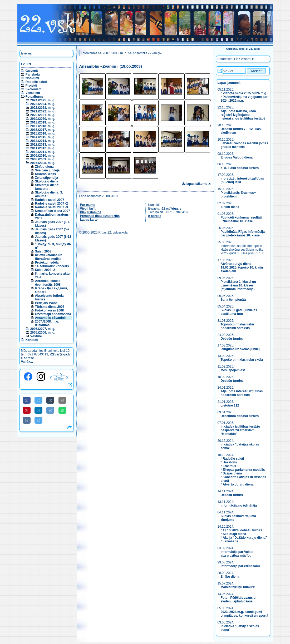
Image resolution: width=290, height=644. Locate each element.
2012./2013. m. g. (43, 145)
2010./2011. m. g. (43, 152)
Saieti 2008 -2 (45, 270)
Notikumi (32, 78)
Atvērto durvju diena (238, 484)
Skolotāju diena (47, 181)
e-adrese (28, 358)
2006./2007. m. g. (43, 329)
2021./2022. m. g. (43, 111)
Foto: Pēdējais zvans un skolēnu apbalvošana (239, 600)
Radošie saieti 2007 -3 (51, 207)
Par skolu (33, 75)
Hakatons (230, 462)
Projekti (31, 86)
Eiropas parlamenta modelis (244, 470)
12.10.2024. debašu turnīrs (243, 530)
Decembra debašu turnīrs (240, 416)
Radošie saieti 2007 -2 (51, 204)
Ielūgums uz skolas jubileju (241, 349)
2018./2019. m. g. (43, 122)
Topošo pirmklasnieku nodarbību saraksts (237, 326)
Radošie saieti (36, 82)
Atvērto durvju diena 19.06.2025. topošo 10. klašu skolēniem (242, 267)
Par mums (88, 205)
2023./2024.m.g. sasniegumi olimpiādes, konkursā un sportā (245, 614)
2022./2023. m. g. (43, 108)
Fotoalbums (35, 97)
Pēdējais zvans (46, 303)
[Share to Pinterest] (27, 410)
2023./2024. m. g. (43, 104)
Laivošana (231, 541)
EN (29, 64)
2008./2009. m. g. (43, 159)
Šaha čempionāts (234, 300)
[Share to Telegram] (38, 420)
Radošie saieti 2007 (50, 200)
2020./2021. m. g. (43, 115)
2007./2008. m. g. (43, 163)
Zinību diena (44, 167)
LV (23, 64)
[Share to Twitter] (38, 400)
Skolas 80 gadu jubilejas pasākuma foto (239, 312)
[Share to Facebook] (27, 400)
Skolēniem (33, 89)
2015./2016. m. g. (43, 133)
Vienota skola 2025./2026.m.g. (245, 93)
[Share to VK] (27, 420)
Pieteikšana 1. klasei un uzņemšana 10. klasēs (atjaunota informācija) (238, 285)
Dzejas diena (232, 473)
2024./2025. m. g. (43, 100)
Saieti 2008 (43, 251)
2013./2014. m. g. (43, 141)
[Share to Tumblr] (50, 400)
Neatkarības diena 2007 (53, 211)
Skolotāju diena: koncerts (47, 187)
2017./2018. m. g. (43, 126)
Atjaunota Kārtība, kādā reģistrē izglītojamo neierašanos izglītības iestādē (243, 115)
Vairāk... (27, 362)
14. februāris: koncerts (52, 266)
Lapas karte (89, 220)
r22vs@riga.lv (60, 354)
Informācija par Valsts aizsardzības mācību (237, 554)
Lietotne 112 (230, 405)
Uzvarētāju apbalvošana (53, 314)
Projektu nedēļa (47, 262)
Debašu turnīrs (232, 339)
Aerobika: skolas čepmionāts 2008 (48, 283)
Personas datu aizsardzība (100, 216)
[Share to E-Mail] (62, 400)
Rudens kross (45, 174)
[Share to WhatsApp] (62, 410)
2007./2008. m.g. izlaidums (47, 323)
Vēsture (36, 336)
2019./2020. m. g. (43, 119)
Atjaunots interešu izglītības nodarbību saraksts (242, 393)
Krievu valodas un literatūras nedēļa (49, 257)
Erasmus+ (230, 466)
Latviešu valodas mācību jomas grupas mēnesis (244, 145)
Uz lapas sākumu (195, 184)
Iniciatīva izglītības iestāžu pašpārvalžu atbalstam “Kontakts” (240, 430)
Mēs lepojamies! (233, 370)
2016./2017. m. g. (43, 130)
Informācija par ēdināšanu (240, 566)
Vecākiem (33, 93)
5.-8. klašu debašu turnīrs (240, 168)
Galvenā (32, 71)
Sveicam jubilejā (47, 170)
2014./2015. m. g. (43, 137)
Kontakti (32, 340)
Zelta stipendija (46, 178)
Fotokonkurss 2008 (49, 310)
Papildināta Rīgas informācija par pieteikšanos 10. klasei (243, 234)
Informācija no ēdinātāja (239, 506)
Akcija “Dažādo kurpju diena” (245, 538)
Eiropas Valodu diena (237, 157)
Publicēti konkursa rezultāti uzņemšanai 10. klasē (241, 219)
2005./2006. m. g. (43, 333)
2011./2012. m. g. (43, 148)
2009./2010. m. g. (43, 156)
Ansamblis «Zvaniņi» (51, 318)
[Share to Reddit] (50, 410)
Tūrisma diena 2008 (50, 307)
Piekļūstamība (91, 212)
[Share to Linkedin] (38, 410)
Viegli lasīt (88, 209)
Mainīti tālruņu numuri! (238, 587)
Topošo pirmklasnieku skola (242, 360)
